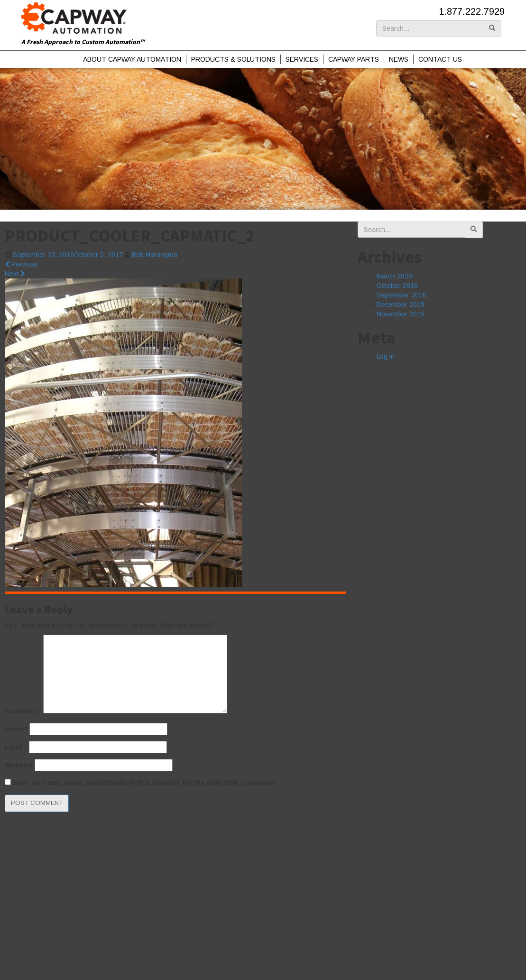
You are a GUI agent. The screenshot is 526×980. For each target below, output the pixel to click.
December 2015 (401, 305)
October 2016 (397, 286)
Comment (23, 711)
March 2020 (394, 276)
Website (19, 765)
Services (302, 59)
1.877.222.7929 (472, 11)
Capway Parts (354, 59)
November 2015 (401, 314)
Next (15, 274)
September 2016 (401, 295)
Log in (386, 356)
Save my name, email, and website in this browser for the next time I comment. (145, 783)
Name (16, 729)
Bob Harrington (155, 255)
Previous (21, 264)
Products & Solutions (233, 59)
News (399, 59)
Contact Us (440, 59)
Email (16, 747)
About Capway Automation (132, 59)
